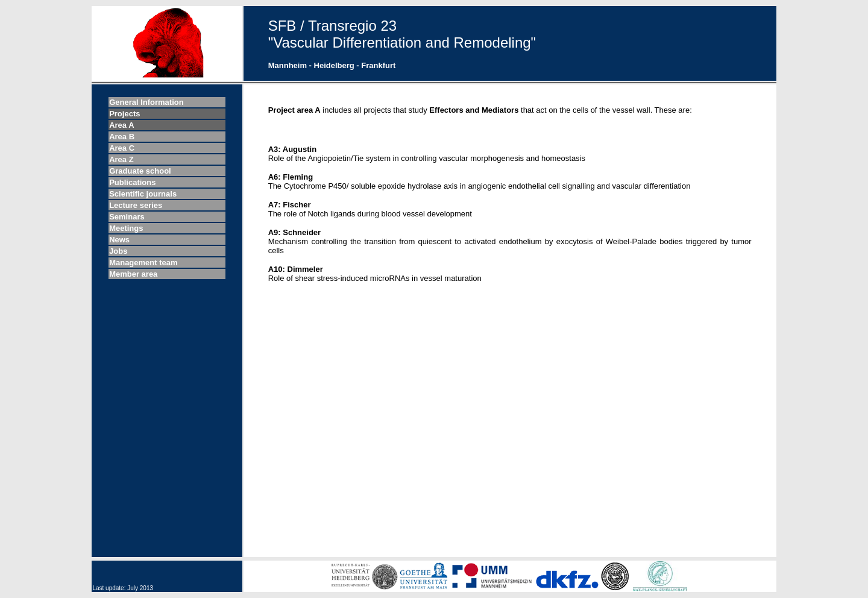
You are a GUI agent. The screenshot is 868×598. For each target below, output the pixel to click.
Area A (121, 125)
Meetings (126, 228)
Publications (132, 182)
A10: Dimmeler (296, 269)
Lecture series (136, 205)
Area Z (121, 159)
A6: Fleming (291, 177)
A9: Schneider (294, 232)
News (119, 240)
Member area (133, 274)
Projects (124, 114)
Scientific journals (143, 194)
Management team (143, 263)
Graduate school (140, 171)
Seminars (127, 217)
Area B (122, 137)
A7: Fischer (290, 205)
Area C (122, 148)
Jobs (118, 251)
